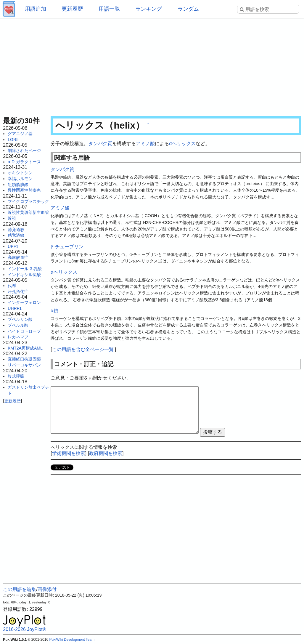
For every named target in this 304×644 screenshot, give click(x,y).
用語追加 (36, 9)
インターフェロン (24, 302)
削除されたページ (24, 150)
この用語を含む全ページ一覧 (83, 349)
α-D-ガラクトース (24, 162)
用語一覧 (109, 9)
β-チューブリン (67, 247)
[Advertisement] (152, 65)
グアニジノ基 (20, 134)
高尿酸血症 (18, 257)
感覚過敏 (16, 235)
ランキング (149, 9)
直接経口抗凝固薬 (24, 359)
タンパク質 (100, 144)
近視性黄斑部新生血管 (28, 212)
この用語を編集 (20, 589)
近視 (12, 218)
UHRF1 (15, 308)
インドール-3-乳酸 (25, 269)
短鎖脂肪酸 (18, 185)
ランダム (188, 9)
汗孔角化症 (18, 291)
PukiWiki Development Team (72, 640)
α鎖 (54, 311)
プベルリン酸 (20, 319)
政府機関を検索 (106, 453)
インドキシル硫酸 (24, 275)
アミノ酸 (145, 144)
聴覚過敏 (16, 230)
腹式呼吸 (16, 376)
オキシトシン (20, 173)
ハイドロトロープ (24, 331)
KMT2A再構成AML (25, 348)
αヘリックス (182, 144)
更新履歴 (72, 9)
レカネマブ (18, 337)
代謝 (12, 286)
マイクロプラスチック (28, 201)
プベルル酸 (18, 325)
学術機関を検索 (69, 453)
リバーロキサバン (24, 365)
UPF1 (13, 246)
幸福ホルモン (20, 179)
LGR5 (13, 140)
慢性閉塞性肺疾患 (24, 190)
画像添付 (47, 589)
